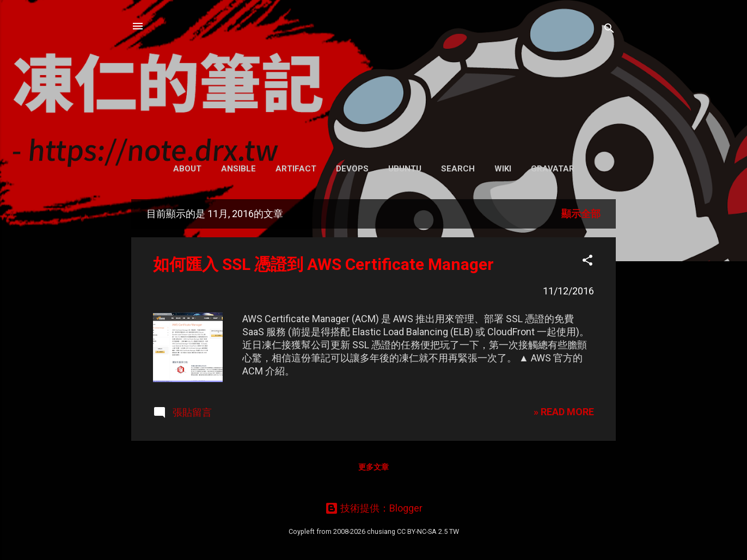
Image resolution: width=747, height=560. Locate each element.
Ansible (238, 169)
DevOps (352, 169)
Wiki (503, 169)
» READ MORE (564, 412)
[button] (587, 262)
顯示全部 (581, 214)
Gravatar (553, 169)
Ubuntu (405, 169)
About (187, 169)
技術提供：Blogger (374, 508)
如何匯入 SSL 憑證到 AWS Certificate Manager (323, 264)
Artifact (296, 169)
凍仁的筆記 (374, 76)
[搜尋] (609, 30)
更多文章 (373, 467)
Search (458, 169)
